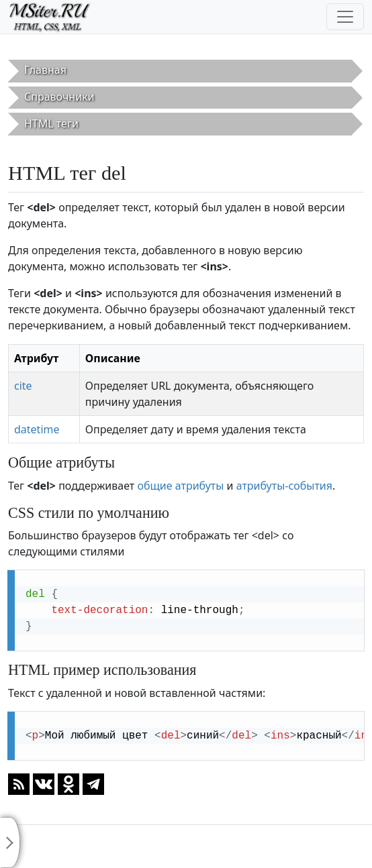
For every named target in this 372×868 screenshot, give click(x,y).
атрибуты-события (284, 486)
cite (23, 386)
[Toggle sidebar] (10, 843)
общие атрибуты (180, 486)
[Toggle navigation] (345, 17)
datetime (37, 429)
